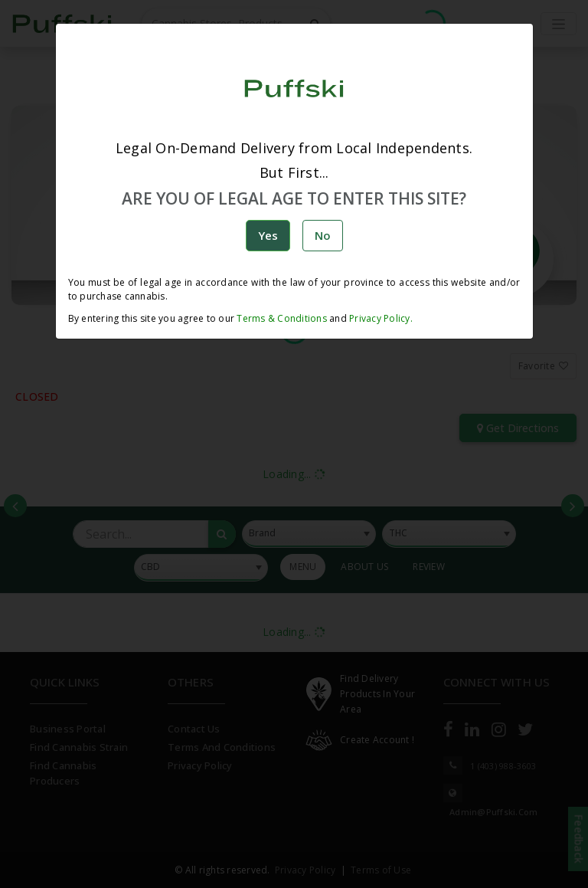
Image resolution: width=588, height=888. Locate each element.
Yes (268, 235)
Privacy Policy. (380, 318)
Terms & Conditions (282, 318)
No (323, 235)
